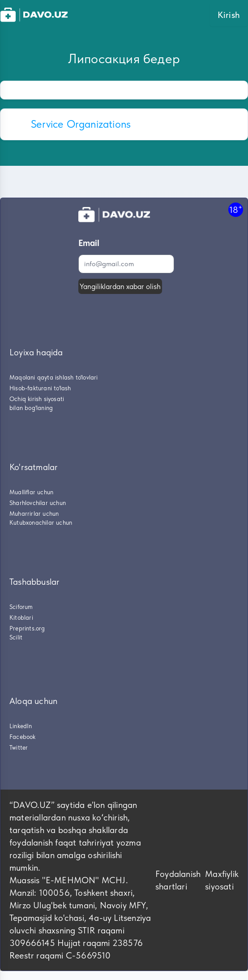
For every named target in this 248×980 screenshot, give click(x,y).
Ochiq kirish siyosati (37, 399)
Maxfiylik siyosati (222, 880)
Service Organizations (81, 124)
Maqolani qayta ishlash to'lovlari (54, 377)
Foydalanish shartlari (178, 880)
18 (236, 209)
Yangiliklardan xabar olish (120, 286)
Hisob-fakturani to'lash (40, 388)
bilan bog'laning (31, 408)
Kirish (229, 15)
